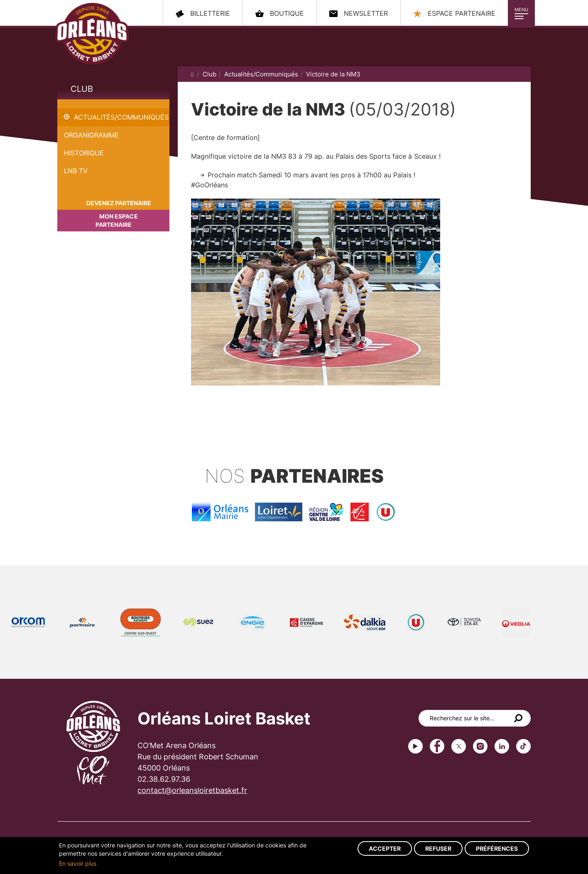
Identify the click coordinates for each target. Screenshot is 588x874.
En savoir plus (78, 863)
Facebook (437, 746)
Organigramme (91, 135)
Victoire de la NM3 (87, 104)
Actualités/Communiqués (121, 117)
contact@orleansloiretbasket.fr (192, 790)
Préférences (497, 848)
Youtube (415, 746)
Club (82, 89)
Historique (84, 153)
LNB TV (76, 171)
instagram (480, 746)
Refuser (438, 848)
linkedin (502, 746)
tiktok (523, 746)
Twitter (459, 746)
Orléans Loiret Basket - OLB (92, 34)
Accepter (385, 848)
